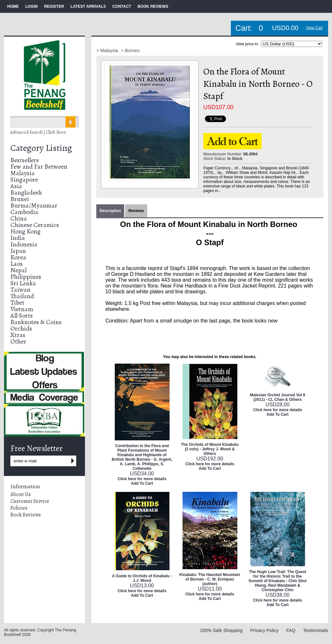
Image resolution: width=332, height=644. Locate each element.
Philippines (26, 277)
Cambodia (24, 212)
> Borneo (130, 51)
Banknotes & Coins (36, 322)
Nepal (18, 270)
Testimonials (316, 630)
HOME (13, 6)
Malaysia (23, 173)
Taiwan (20, 290)
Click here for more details (142, 479)
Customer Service (30, 501)
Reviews (136, 211)
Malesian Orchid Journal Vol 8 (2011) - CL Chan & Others (278, 397)
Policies (19, 508)
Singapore (24, 180)
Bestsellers (25, 160)
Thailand (22, 296)
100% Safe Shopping (221, 630)
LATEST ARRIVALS (88, 6)
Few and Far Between (39, 167)
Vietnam (22, 309)
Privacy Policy (264, 630)
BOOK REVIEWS (153, 6)
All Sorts (22, 316)
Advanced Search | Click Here (38, 132)
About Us (21, 494)
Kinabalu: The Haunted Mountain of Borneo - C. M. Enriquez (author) (210, 579)
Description (110, 211)
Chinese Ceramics (35, 225)
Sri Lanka (23, 283)
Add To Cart (142, 483)
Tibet (17, 303)
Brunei (20, 199)
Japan (18, 251)
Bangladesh (26, 192)
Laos (17, 264)
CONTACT (122, 6)
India (18, 238)
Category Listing (41, 148)
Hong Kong (25, 231)
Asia (16, 186)
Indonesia (24, 244)
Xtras (18, 335)
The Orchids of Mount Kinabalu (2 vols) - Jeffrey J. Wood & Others (210, 449)
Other (18, 341)
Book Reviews (26, 515)
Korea (18, 257)
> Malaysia (108, 51)
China (19, 218)
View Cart (314, 28)
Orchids (21, 328)
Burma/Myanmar (34, 205)
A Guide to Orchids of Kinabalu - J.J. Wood (142, 578)
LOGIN (31, 6)
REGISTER (54, 6)
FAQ (291, 630)
